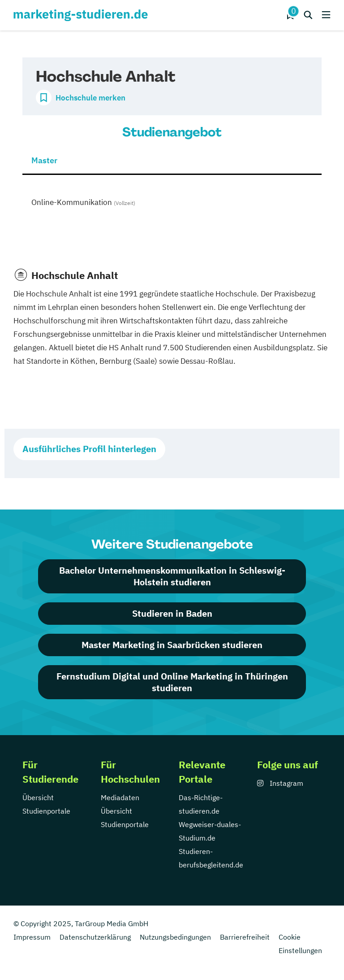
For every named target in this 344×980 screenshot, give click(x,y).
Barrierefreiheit (245, 937)
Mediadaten (120, 797)
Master (44, 160)
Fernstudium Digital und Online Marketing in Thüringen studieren (172, 682)
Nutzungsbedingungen (175, 937)
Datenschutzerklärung (95, 937)
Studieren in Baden (172, 613)
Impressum (32, 937)
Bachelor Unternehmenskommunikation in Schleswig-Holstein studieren (172, 576)
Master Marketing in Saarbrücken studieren (172, 645)
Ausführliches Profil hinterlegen (89, 449)
